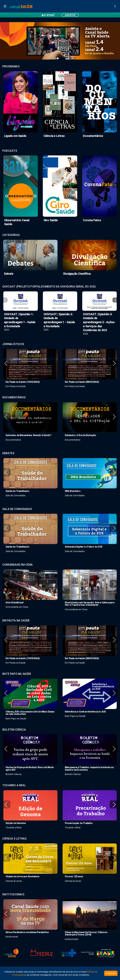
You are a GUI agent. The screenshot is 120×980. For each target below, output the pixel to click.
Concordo (111, 973)
